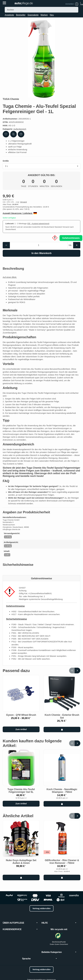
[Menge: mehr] (77, 245)
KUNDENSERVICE (20, 929)
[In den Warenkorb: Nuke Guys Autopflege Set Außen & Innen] (21, 877)
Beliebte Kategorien (59, 952)
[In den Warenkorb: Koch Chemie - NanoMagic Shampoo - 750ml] (62, 804)
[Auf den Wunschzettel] (6, 134)
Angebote (9, 15)
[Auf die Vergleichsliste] (13, 134)
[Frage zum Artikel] (21, 134)
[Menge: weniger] (6, 245)
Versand (23, 202)
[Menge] (39, 245)
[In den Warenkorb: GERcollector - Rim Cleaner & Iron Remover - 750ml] (62, 877)
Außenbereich (20, 129)
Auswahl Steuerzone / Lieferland (20, 213)
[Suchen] (41, 10)
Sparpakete (33, 15)
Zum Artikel (21, 729)
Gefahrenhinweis (71, 238)
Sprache (40, 959)
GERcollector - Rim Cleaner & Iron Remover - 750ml (62, 862)
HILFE (59, 923)
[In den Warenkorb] (41, 253)
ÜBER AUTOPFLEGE (20, 923)
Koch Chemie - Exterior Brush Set (62, 716)
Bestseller (21, 15)
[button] (41, 269)
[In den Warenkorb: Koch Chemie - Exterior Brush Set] (62, 730)
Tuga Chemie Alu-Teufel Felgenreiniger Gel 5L (21, 791)
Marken (44, 15)
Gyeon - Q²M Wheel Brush (21, 715)
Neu (52, 15)
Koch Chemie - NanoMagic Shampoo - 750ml (62, 791)
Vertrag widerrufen (41, 908)
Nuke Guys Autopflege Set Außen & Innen (21, 862)
